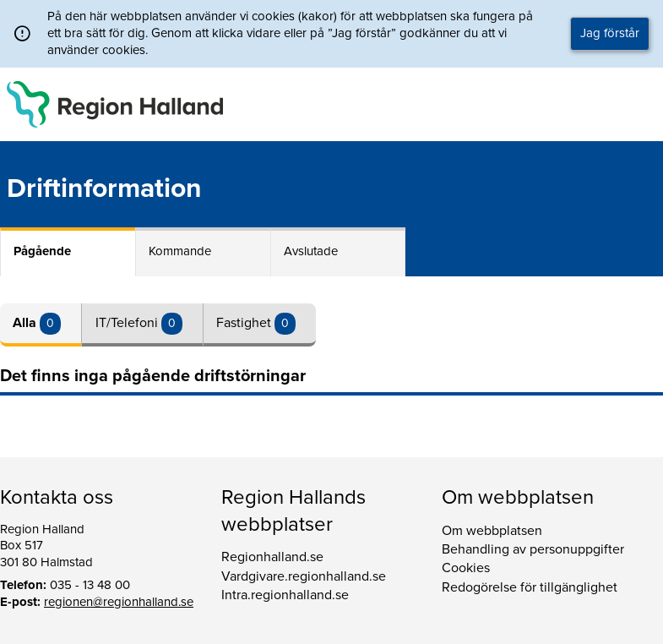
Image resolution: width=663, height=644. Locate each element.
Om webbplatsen (492, 531)
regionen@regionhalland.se (119, 602)
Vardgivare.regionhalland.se (304, 576)
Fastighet (245, 323)
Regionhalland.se (272, 557)
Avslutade (311, 251)
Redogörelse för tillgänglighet (530, 587)
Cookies (466, 568)
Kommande (180, 251)
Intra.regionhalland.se (285, 595)
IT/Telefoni (128, 323)
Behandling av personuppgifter (533, 549)
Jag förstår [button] (610, 33)
